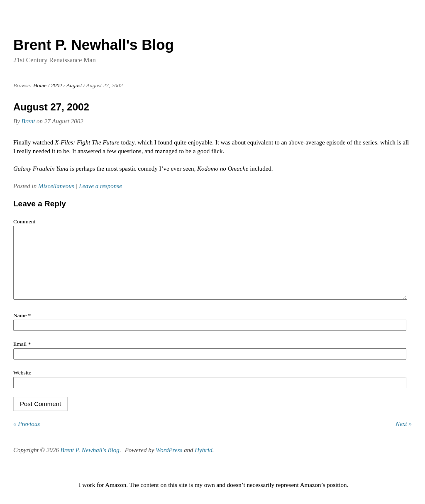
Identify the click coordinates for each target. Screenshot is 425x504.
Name (22, 328)
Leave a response (100, 186)
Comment (24, 221)
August (74, 85)
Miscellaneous (56, 186)
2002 (57, 85)
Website (22, 385)
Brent (28, 121)
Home (40, 85)
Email (22, 356)
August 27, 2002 (51, 107)
